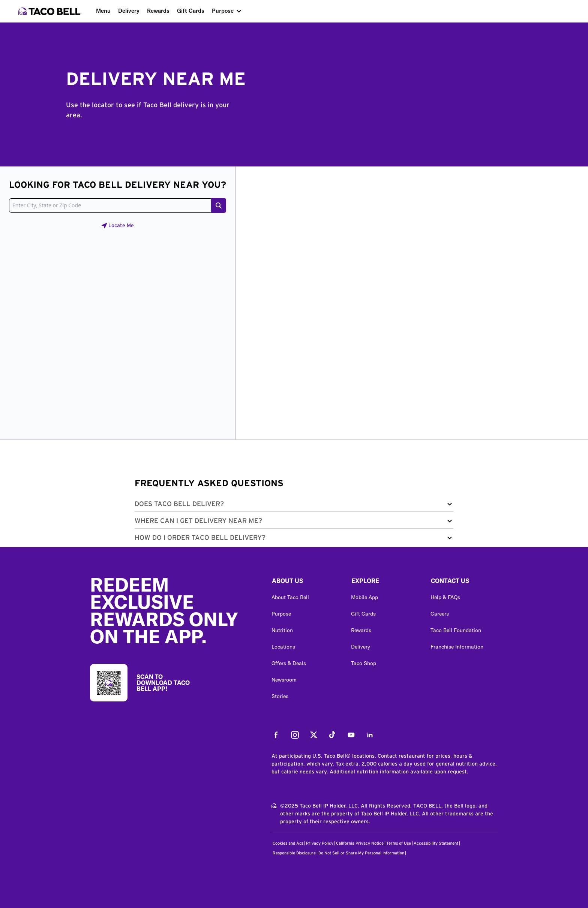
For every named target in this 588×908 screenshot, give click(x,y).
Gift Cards (191, 11)
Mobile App (364, 597)
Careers (440, 614)
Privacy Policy (320, 843)
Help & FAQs (445, 597)
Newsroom (284, 680)
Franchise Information (457, 647)
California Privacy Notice (360, 843)
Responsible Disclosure (294, 853)
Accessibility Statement (436, 843)
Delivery (129, 11)
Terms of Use (399, 843)
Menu (103, 11)
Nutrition (282, 630)
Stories (280, 696)
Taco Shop (364, 663)
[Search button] (219, 205)
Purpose (223, 11)
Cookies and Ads (288, 843)
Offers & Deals (289, 663)
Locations (283, 647)
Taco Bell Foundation (456, 630)
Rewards (158, 11)
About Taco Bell (290, 597)
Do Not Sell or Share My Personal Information (361, 853)
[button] (294, 506)
